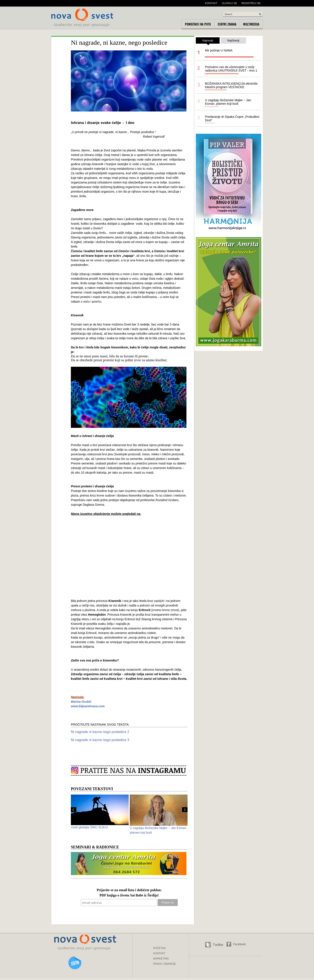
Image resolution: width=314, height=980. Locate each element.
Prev (74, 810)
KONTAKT (159, 953)
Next (185, 810)
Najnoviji (208, 41)
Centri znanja (227, 24)
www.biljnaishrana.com (88, 706)
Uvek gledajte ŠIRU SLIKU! (89, 827)
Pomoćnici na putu (198, 24)
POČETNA (160, 948)
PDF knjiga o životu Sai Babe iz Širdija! (129, 895)
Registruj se (251, 3)
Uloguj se (230, 3)
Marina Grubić (81, 702)
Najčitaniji (233, 40)
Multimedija (251, 24)
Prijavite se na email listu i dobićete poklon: (129, 890)
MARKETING (161, 959)
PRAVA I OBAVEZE (165, 964)
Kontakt (211, 3)
